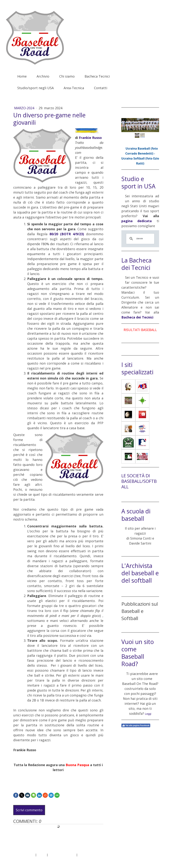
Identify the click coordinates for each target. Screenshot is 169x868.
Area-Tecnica (74, 88)
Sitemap (83, 855)
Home (22, 76)
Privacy (42, 855)
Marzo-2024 (25, 108)
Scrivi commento (29, 810)
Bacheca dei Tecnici (137, 317)
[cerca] (140, 239)
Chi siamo (67, 76)
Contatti (101, 88)
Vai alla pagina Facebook (136, 725)
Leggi (148, 714)
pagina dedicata (137, 221)
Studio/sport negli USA (35, 88)
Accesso (152, 859)
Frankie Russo (90, 138)
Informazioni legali (23, 855)
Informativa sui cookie (62, 855)
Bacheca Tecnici (97, 76)
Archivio (43, 76)
